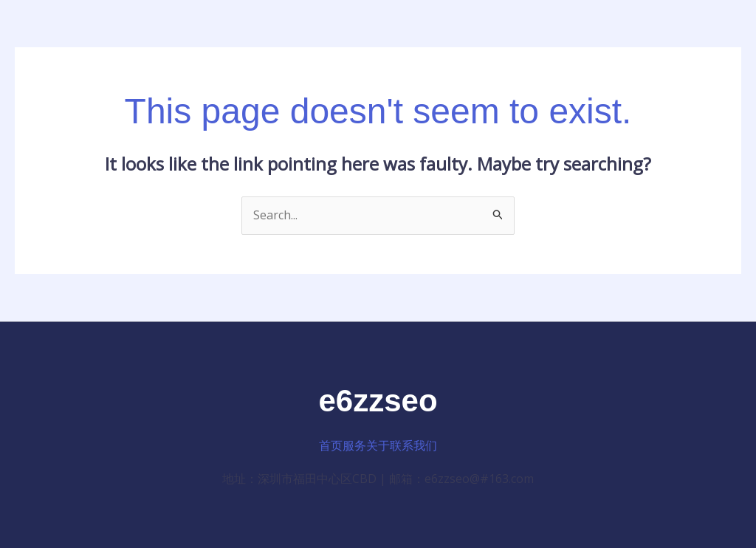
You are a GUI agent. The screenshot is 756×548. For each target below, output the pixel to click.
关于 (378, 445)
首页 (331, 445)
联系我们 (413, 445)
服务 (354, 445)
